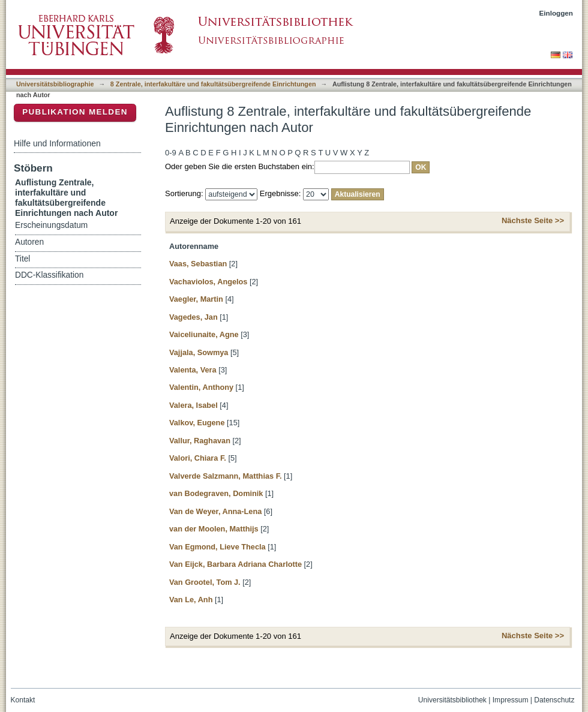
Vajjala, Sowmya (199, 352)
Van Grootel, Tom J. (205, 582)
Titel (22, 259)
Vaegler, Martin (196, 299)
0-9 (171, 153)
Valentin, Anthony (201, 387)
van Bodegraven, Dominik (216, 493)
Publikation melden (75, 112)
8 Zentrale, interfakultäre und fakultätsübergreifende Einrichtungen (213, 84)
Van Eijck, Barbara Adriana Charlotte (235, 564)
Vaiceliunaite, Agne (204, 334)
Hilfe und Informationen (57, 143)
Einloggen (556, 13)
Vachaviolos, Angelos (208, 282)
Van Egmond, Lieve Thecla (217, 547)
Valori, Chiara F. (198, 458)
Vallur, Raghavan (200, 441)
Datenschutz (554, 700)
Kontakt (23, 700)
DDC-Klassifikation (49, 275)
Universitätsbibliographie (55, 84)
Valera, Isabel (193, 405)
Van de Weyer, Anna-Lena (215, 511)
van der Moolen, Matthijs (214, 529)
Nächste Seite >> (533, 220)
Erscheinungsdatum (51, 225)
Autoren (29, 242)
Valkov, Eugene (197, 423)
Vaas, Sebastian (198, 264)
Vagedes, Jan (193, 317)
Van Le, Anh (191, 600)
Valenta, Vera (193, 370)
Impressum (511, 700)
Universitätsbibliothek (452, 700)
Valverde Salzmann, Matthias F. (226, 476)
